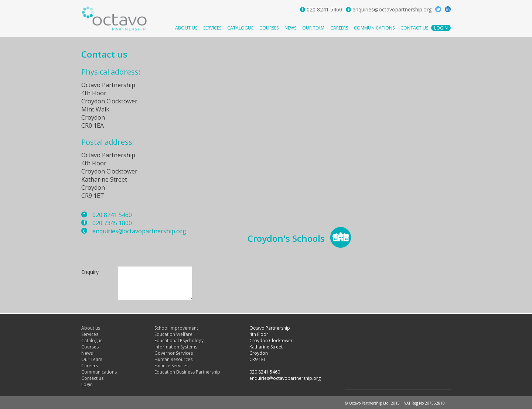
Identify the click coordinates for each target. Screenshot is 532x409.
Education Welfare (173, 334)
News (290, 28)
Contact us (414, 28)
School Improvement (176, 328)
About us (186, 28)
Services (212, 28)
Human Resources (173, 359)
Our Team (313, 28)
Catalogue (240, 28)
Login (441, 28)
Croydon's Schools (286, 238)
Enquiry (90, 272)
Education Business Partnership (187, 372)
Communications (374, 28)
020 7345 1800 (112, 223)
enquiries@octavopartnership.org (392, 9)
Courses (269, 28)
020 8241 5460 (324, 9)
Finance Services (171, 366)
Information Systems (176, 347)
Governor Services (174, 353)
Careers (339, 28)
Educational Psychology (179, 341)
